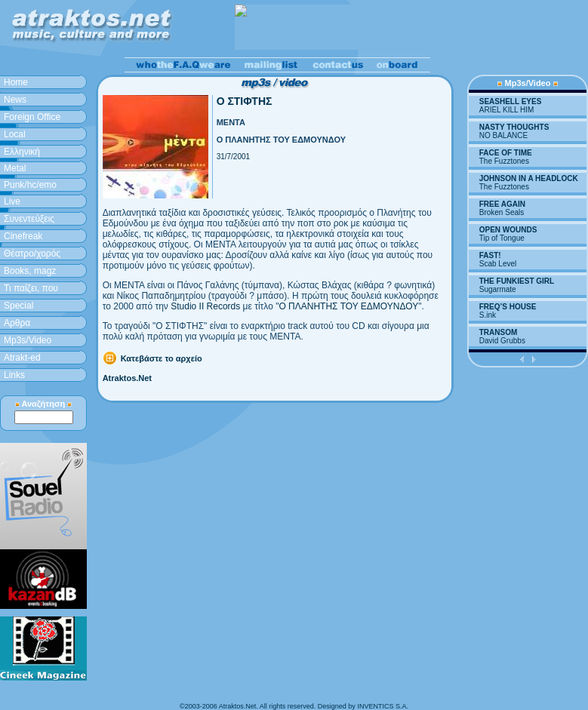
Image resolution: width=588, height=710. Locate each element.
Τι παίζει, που (31, 288)
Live (12, 201)
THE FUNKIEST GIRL (517, 281)
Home (16, 82)
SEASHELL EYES (511, 101)
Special (18, 306)
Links (14, 375)
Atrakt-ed (22, 358)
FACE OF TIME (506, 153)
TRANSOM (499, 332)
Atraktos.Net (127, 378)
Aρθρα (17, 323)
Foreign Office (32, 117)
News (15, 100)
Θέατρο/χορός (32, 254)
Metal (15, 168)
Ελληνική (22, 152)
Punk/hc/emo (30, 185)
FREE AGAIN (502, 204)
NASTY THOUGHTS (514, 127)
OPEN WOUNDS (508, 230)
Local (15, 134)
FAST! (490, 255)
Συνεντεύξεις (29, 219)
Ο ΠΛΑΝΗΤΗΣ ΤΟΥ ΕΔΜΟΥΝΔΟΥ (348, 306)
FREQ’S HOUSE (508, 307)
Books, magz (30, 271)
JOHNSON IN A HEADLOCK (529, 178)
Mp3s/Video (28, 340)
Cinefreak (23, 236)
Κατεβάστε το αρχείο (162, 358)
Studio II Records (205, 306)
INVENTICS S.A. (383, 706)
